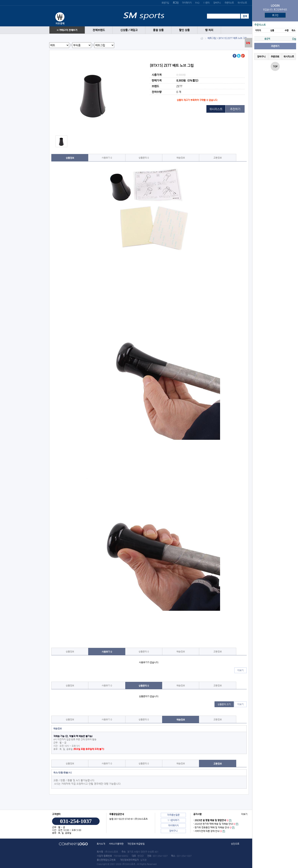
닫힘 (248, 43)
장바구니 (217, 3)
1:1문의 (206, 3)
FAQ (197, 3)
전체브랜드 (99, 30)
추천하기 (235, 109)
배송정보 (181, 158)
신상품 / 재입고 (129, 30)
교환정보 (218, 158)
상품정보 (70, 158)
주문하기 (275, 46)
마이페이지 (187, 3)
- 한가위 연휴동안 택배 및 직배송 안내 (211, 827)
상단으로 (235, 844)
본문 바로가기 (0, 0)
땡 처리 (209, 30)
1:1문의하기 (173, 820)
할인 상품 (184, 30)
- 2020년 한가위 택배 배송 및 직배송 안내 (213, 824)
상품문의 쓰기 (224, 704)
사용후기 (107, 158)
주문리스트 (229, 3)
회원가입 (165, 3)
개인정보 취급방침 (136, 844)
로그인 (275, 15)
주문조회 (275, 57)
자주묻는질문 (173, 815)
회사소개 (101, 844)
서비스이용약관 (116, 844)
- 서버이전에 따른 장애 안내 (206, 831)
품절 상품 (158, 30)
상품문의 (144, 158)
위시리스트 (242, 3)
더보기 (241, 670)
